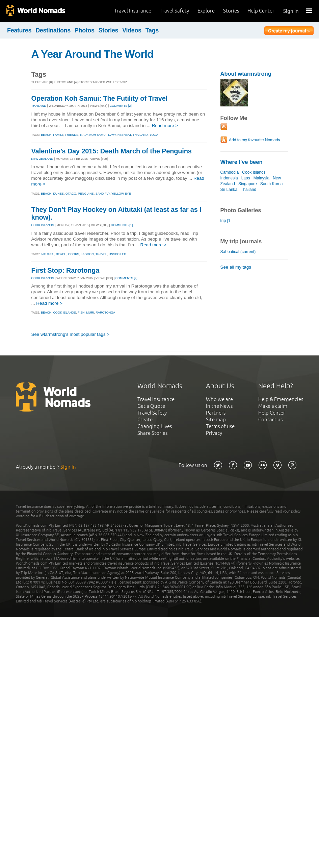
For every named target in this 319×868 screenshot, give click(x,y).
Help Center (261, 11)
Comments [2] (121, 106)
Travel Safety (174, 11)
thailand (140, 135)
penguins (86, 194)
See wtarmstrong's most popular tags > (71, 334)
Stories (231, 11)
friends (72, 135)
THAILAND (39, 106)
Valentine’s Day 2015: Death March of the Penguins (112, 151)
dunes (58, 194)
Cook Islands (254, 172)
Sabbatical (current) (238, 252)
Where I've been (242, 162)
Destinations (53, 30)
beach (46, 135)
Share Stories (152, 433)
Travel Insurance (133, 11)
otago (71, 194)
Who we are (219, 399)
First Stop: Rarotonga (65, 270)
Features (19, 30)
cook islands (64, 313)
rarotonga (105, 313)
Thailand (248, 190)
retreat (124, 135)
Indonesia (229, 178)
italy (84, 135)
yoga (154, 135)
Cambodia (230, 172)
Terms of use (220, 426)
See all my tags (236, 267)
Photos (85, 30)
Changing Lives (155, 426)
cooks (74, 254)
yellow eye (121, 194)
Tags (152, 30)
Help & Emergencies (281, 399)
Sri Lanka (229, 190)
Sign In (291, 11)
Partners (216, 413)
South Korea (272, 184)
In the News (219, 406)
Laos (246, 178)
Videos (132, 30)
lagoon (87, 254)
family (58, 135)
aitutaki (48, 254)
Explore (206, 11)
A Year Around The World (92, 54)
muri (90, 313)
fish (81, 313)
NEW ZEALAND (42, 159)
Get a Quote (151, 406)
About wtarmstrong (246, 74)
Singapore (248, 184)
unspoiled (117, 254)
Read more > (165, 126)
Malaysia (261, 178)
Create (145, 419)
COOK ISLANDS (43, 225)
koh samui (98, 135)
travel (101, 254)
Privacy (214, 433)
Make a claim (273, 406)
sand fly (103, 194)
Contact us (270, 419)
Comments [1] (122, 225)
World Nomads (35, 11)
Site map (216, 419)
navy (112, 135)
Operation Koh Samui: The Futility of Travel (100, 98)
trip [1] (226, 221)
